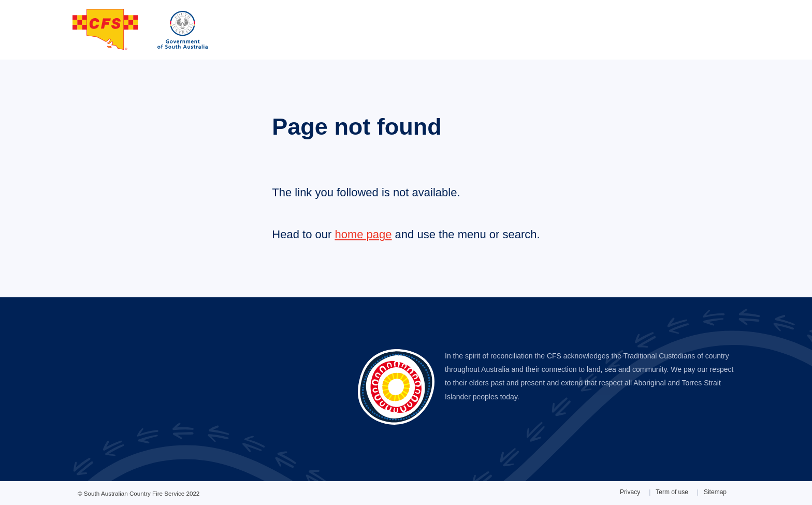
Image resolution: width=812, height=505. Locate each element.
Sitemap (715, 492)
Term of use (672, 492)
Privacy (630, 492)
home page (363, 234)
